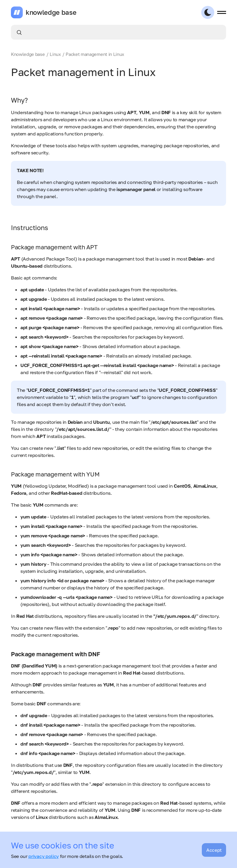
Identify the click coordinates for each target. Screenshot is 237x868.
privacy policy (44, 856)
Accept (214, 850)
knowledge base (51, 12)
